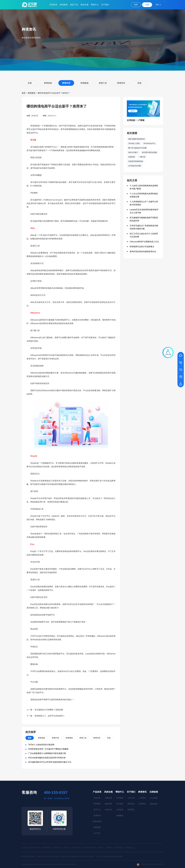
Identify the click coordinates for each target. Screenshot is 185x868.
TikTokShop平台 (149, 143)
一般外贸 (142, 157)
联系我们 (131, 810)
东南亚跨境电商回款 (136, 161)
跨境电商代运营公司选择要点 (142, 247)
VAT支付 (97, 833)
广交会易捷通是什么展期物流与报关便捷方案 (47, 753)
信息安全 (108, 810)
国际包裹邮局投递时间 (137, 139)
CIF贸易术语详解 (135, 166)
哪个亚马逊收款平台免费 (137, 148)
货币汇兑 (97, 810)
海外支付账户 (133, 152)
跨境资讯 (32, 93)
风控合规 (84, 5)
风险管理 (108, 804)
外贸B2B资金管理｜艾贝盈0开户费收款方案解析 (48, 749)
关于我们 (105, 5)
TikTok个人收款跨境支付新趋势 (41, 745)
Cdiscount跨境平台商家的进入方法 (144, 242)
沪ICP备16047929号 (68, 864)
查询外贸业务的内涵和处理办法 (143, 252)
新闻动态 (131, 804)
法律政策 (154, 792)
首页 (24, 93)
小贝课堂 (142, 798)
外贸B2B (53, 5)
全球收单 (97, 815)
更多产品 (74, 5)
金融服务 (120, 815)
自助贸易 (132, 157)
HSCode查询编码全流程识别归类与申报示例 (47, 758)
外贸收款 (120, 798)
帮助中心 (95, 5)
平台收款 (120, 804)
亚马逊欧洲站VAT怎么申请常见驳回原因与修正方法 (50, 762)
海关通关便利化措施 (149, 152)
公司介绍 (131, 798)
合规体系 (108, 798)
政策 (154, 798)
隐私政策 (154, 804)
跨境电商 (64, 5)
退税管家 (97, 827)
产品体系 (97, 792)
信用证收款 (97, 821)
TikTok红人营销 (134, 143)
